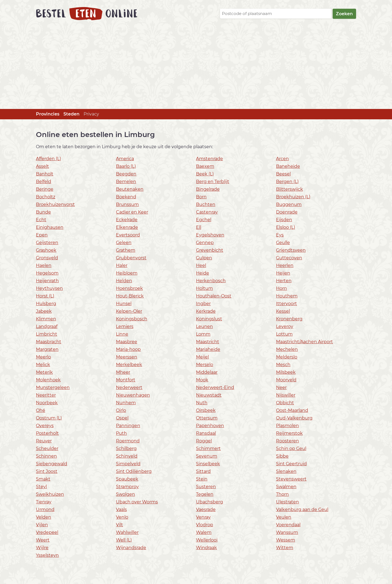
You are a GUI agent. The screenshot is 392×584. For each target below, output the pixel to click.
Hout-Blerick (130, 296)
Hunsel (124, 304)
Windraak (206, 548)
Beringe (45, 189)
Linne (122, 334)
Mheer (123, 372)
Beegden (126, 174)
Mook (202, 380)
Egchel (204, 220)
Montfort (126, 380)
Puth (121, 433)
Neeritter (46, 395)
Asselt (42, 166)
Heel (201, 265)
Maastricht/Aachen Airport (304, 342)
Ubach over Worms (137, 502)
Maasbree (127, 342)
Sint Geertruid (291, 464)
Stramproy (127, 487)
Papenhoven (210, 426)
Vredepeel (47, 532)
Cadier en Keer (132, 212)
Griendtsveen (291, 250)
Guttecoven (289, 258)
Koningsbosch (132, 319)
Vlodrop (205, 525)
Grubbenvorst (131, 258)
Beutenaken (130, 189)
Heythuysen (49, 288)
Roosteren (287, 441)
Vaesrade (206, 510)
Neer (281, 387)
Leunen (204, 326)
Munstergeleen (53, 387)
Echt (41, 220)
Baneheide (288, 166)
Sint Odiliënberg (134, 471)
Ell (199, 227)
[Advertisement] (196, 68)
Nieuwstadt (209, 395)
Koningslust (209, 319)
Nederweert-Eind (215, 387)
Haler (122, 265)
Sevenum (207, 456)
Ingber (203, 304)
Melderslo (287, 357)
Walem (204, 532)
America (125, 159)
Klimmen (46, 319)
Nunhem (126, 403)
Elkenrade (127, 227)
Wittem (285, 548)
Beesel (283, 174)
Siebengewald (52, 464)
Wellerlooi (207, 540)
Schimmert (208, 448)
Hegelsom (47, 273)
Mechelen (287, 349)
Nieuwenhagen (133, 395)
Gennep (205, 243)
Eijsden (284, 220)
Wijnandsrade (131, 548)
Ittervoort (287, 304)
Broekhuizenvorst (55, 204)
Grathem (126, 250)
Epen (42, 235)
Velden (44, 517)
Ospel (122, 418)
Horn (281, 288)
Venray (203, 517)
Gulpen (204, 258)
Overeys (45, 426)
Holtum (204, 288)
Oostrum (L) (49, 418)
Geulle (283, 243)
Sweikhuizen (50, 494)
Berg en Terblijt (213, 182)
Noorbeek (47, 403)
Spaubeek (127, 479)
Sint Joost (47, 471)
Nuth (202, 403)
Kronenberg (289, 319)
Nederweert (129, 387)
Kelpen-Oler (129, 311)
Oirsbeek (206, 410)
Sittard (203, 471)
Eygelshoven (210, 235)
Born (201, 197)
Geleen (124, 243)
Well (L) (124, 540)
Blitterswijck (290, 189)
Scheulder (47, 448)
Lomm (203, 334)
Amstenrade (209, 159)
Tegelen (205, 494)
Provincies (48, 114)
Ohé (41, 410)
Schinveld (127, 456)
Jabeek (44, 311)
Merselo (205, 365)
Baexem (205, 166)
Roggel (204, 441)
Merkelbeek (129, 365)
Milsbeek (286, 372)
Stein (202, 479)
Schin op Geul (291, 448)
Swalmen (286, 487)
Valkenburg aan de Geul (302, 510)
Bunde (43, 212)
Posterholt (47, 433)
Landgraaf (47, 326)
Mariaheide (208, 349)
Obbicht (285, 403)
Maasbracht (49, 342)
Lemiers (125, 326)
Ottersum (207, 418)
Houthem (287, 296)
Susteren (206, 487)
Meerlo (43, 357)
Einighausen (50, 227)
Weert (43, 540)
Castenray (207, 212)
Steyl (41, 487)
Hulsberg (46, 304)
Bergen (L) (287, 182)
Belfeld (44, 182)
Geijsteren (47, 243)
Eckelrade (127, 220)
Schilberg (126, 448)
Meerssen (127, 357)
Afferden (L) (48, 159)
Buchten (206, 204)
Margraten (47, 349)
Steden (71, 114)
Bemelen (126, 182)
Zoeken (344, 14)
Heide (203, 273)
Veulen (284, 517)
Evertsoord (128, 235)
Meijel (202, 357)
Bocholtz (46, 197)
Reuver (44, 441)
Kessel (283, 311)
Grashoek (46, 250)
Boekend (126, 197)
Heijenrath (47, 281)
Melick (43, 365)
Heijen (283, 273)
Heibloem (127, 273)
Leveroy (285, 326)
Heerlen (285, 265)
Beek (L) (205, 174)
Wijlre (42, 548)
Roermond (128, 441)
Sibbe (282, 456)
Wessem (286, 540)
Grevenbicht (210, 250)
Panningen (128, 426)
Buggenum (289, 204)
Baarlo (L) (126, 166)
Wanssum (287, 532)
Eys (280, 235)
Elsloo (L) (286, 227)
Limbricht (47, 334)
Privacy (91, 114)
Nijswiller (286, 395)
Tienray (44, 502)
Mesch (283, 365)
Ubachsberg (209, 502)
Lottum (284, 334)
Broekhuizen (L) (293, 197)
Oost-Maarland (292, 410)
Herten (284, 281)
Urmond (45, 510)
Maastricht (208, 342)
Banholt (45, 174)
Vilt (120, 525)
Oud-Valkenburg (294, 418)
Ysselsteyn (47, 555)
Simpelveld (128, 464)
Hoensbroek (129, 288)
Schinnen (46, 456)
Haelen (44, 265)
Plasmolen (287, 426)
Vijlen (42, 525)
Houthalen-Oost (214, 296)
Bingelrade (208, 189)
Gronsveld (47, 258)
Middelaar (207, 372)
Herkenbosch (211, 281)
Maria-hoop (128, 349)
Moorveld (286, 380)
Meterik (44, 372)
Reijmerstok (289, 433)
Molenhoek (48, 380)
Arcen (282, 159)
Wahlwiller (127, 532)
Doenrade (287, 212)
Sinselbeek (208, 464)
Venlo (122, 517)
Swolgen (125, 494)
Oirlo (121, 410)
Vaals (121, 510)
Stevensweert (291, 479)
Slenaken (286, 471)
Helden (124, 281)
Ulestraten (287, 502)
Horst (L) (45, 296)
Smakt (43, 479)
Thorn (282, 494)
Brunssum (127, 204)
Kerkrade (206, 311)
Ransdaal (206, 433)
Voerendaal (288, 525)
